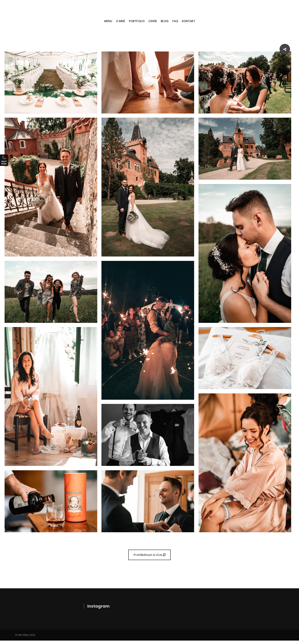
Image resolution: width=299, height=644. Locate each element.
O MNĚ (121, 21)
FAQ (175, 21)
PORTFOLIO (137, 21)
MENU (108, 21)
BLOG (165, 21)
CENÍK (153, 21)
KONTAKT (188, 21)
